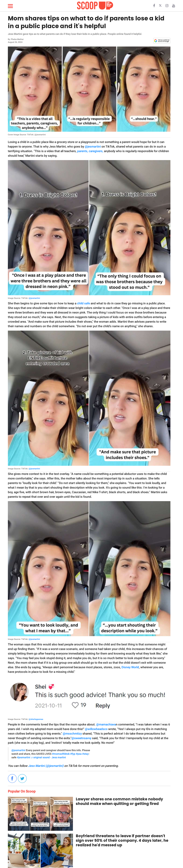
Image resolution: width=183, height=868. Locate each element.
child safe (83, 303)
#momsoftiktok (61, 754)
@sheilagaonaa (36, 719)
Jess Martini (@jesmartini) (46, 766)
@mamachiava (106, 724)
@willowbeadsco (96, 729)
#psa (79, 754)
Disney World (130, 667)
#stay (85, 754)
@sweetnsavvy (81, 738)
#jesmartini (24, 757)
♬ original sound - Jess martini (48, 757)
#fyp (73, 754)
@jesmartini (93, 147)
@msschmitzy (72, 734)
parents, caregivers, (90, 151)
